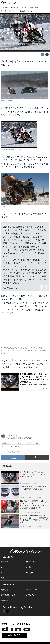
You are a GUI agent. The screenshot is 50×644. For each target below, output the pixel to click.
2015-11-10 (11, 38)
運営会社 (5, 590)
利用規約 (5, 600)
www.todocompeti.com (11, 149)
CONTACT (14, 635)
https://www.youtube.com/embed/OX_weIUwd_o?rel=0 (25, 333)
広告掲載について (8, 595)
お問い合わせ (32, 595)
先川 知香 (10, 40)
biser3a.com (6, 101)
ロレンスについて (33, 590)
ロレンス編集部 (23, 40)
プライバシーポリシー (35, 600)
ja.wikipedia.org (10, 288)
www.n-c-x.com (8, 206)
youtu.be (5, 353)
